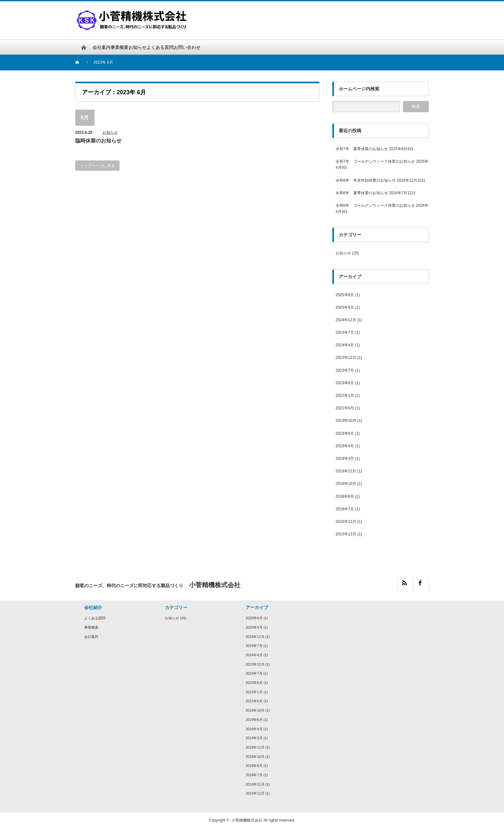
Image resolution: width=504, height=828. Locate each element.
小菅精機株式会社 (247, 820)
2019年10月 (346, 421)
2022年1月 (345, 396)
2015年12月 (346, 534)
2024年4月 (345, 345)
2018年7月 (345, 509)
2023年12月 (346, 358)
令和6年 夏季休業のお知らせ (362, 193)
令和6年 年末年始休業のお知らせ (366, 180)
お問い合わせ (187, 47)
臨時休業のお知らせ (98, 141)
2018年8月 (345, 496)
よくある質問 (160, 47)
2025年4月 (345, 307)
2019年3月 (345, 459)
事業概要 (120, 47)
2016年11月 (346, 522)
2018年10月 (346, 484)
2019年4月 (345, 446)
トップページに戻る (97, 166)
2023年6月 (345, 383)
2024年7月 (345, 332)
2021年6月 (345, 408)
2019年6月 (345, 433)
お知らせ (138, 47)
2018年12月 (346, 471)
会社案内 (102, 47)
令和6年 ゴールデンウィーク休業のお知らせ (375, 205)
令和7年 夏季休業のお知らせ (362, 149)
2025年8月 (345, 295)
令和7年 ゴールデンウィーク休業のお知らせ (375, 161)
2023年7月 (345, 370)
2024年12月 (346, 320)
